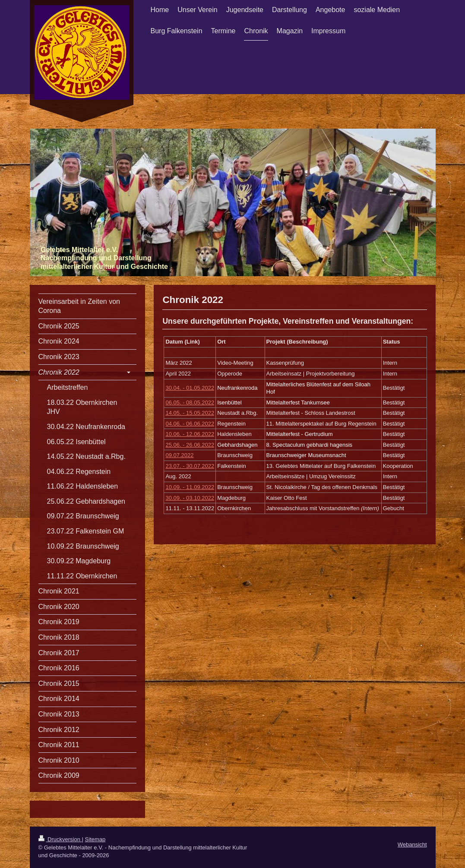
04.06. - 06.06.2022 (190, 424)
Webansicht (412, 844)
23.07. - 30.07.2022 (190, 466)
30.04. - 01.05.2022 (190, 388)
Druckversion (60, 839)
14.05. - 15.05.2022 (190, 413)
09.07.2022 (179, 455)
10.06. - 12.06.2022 (190, 434)
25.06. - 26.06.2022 (190, 445)
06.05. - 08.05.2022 (190, 402)
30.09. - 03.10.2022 (190, 498)
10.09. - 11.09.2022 (190, 487)
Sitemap (95, 839)
